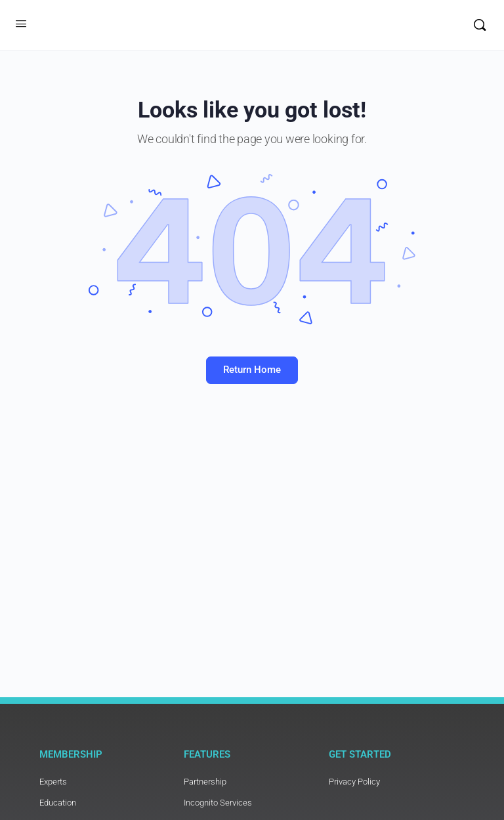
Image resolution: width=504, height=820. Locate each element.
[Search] (480, 25)
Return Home (252, 370)
